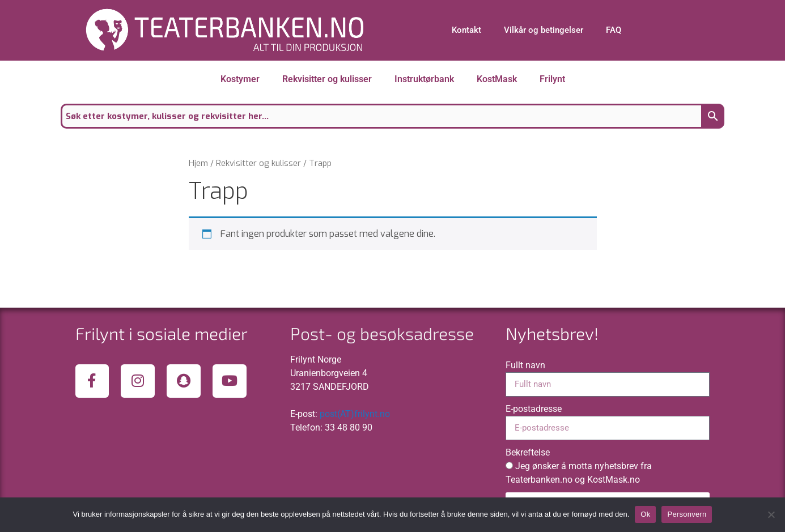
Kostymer (240, 79)
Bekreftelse (528, 452)
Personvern (687, 514)
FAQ (614, 30)
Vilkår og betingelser (544, 30)
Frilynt (552, 79)
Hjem (198, 163)
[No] (771, 514)
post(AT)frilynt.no (355, 414)
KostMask (497, 79)
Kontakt (466, 30)
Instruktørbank (424, 79)
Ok (645, 514)
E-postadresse (534, 409)
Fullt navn (525, 365)
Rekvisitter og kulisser (327, 79)
